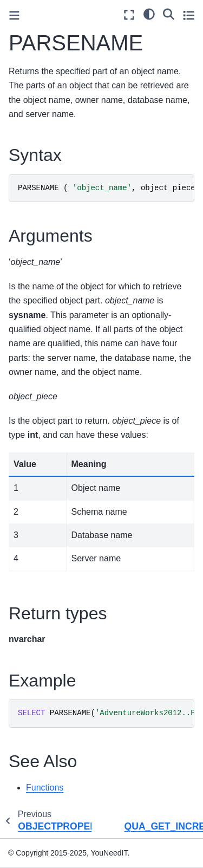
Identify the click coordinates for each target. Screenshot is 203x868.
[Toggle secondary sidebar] (189, 15)
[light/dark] (149, 14)
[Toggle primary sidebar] (14, 15)
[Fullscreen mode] (129, 15)
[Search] (169, 14)
